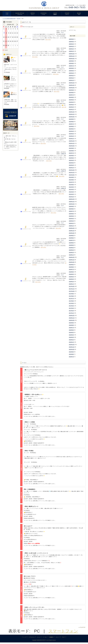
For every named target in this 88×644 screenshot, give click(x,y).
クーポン (44, 13)
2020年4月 (71, 219)
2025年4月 (71, 73)
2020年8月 (71, 209)
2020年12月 (72, 199)
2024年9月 (71, 90)
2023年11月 (72, 114)
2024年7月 (71, 95)
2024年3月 (71, 105)
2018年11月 (72, 260)
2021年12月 (72, 170)
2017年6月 (71, 301)
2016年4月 (71, 335)
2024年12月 (72, 83)
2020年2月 (71, 223)
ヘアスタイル (20, 13)
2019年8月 (71, 238)
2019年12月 (72, 228)
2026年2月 (71, 49)
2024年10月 (72, 88)
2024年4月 (71, 102)
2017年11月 (72, 289)
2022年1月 (71, 168)
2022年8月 (71, 151)
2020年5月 (71, 216)
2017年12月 (72, 286)
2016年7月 (71, 328)
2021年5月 (71, 187)
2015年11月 (72, 347)
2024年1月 (71, 109)
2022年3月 (71, 163)
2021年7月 (71, 182)
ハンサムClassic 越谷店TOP (9, 19)
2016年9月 (71, 323)
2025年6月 (71, 68)
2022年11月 (72, 143)
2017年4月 (71, 306)
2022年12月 (72, 141)
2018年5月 (71, 274)
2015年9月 (71, 352)
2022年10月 (72, 146)
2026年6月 (71, 39)
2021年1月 (71, 197)
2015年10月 (72, 349)
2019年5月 (71, 245)
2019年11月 (72, 231)
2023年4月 (71, 131)
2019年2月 (71, 252)
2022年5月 (71, 158)
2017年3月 (71, 308)
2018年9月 (71, 265)
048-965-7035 (77, 7)
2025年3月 (71, 75)
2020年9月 (71, 206)
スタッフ (68, 13)
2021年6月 (71, 185)
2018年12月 (72, 257)
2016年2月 (71, 340)
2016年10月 (72, 320)
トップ (8, 13)
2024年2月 (71, 107)
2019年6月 (71, 243)
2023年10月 (72, 117)
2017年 (19, 19)
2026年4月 (71, 44)
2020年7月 (71, 211)
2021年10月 (72, 175)
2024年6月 (71, 97)
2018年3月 (71, 279)
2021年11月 (72, 172)
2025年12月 (72, 54)
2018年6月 (71, 272)
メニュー (33, 13)
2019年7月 (71, 240)
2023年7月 (71, 124)
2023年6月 (71, 126)
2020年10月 (72, 204)
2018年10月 (72, 262)
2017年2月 (71, 311)
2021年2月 (71, 194)
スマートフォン (63, 631)
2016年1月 (71, 342)
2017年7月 (71, 298)
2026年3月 (71, 46)
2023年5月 (71, 129)
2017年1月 (71, 313)
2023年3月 (71, 134)
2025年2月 (71, 78)
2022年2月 (71, 165)
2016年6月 (71, 330)
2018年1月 (71, 284)
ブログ (80, 13)
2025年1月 (71, 80)
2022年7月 (71, 153)
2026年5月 (71, 42)
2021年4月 (71, 189)
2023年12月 (72, 112)
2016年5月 (71, 332)
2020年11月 (72, 202)
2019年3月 (71, 250)
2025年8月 (71, 63)
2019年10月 (72, 233)
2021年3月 (71, 192)
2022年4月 (71, 160)
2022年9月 (71, 148)
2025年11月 (72, 56)
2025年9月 (71, 61)
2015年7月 (71, 357)
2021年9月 (71, 177)
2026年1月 (71, 51)
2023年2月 (71, 136)
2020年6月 (71, 214)
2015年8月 (71, 354)
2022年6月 (71, 155)
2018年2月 (71, 282)
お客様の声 (63, 154)
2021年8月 (71, 180)
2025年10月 (72, 59)
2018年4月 (71, 277)
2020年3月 (71, 221)
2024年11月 (72, 85)
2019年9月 (71, 235)
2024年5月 (71, 100)
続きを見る (48, 40)
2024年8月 (71, 92)
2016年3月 (71, 337)
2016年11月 (72, 318)
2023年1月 (71, 139)
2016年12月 (72, 315)
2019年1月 (71, 255)
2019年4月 (71, 248)
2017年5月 (71, 303)
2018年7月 (71, 269)
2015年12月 (72, 345)
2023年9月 (71, 119)
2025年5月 (71, 71)
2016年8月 (71, 325)
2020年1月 (71, 226)
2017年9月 (71, 294)
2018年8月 (71, 267)
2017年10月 (72, 291)
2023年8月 (71, 122)
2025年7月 (71, 66)
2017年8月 (71, 296)
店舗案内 (56, 13)
